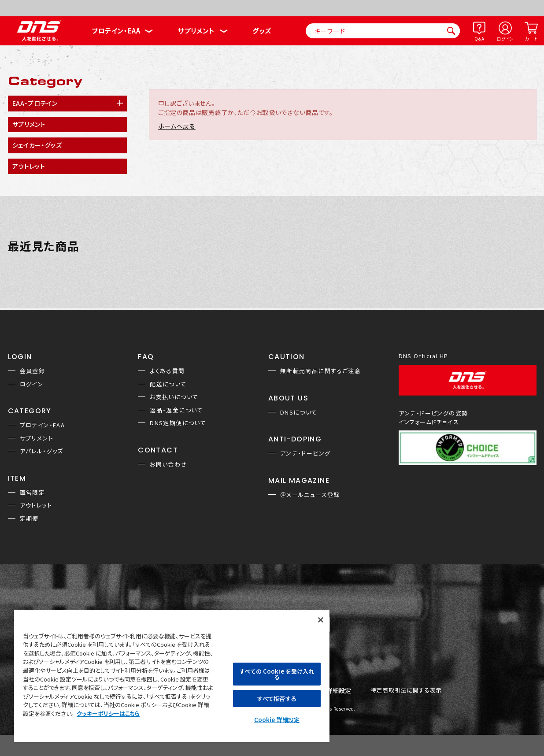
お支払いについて (174, 397)
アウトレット (36, 505)
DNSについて (299, 412)
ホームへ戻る (177, 126)
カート (531, 39)
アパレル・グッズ (42, 451)
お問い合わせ (168, 464)
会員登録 (33, 371)
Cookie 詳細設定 (277, 720)
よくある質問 (167, 371)
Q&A (479, 39)
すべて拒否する (277, 699)
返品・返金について (176, 410)
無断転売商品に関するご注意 (320, 371)
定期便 (29, 518)
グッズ (262, 31)
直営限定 (33, 492)
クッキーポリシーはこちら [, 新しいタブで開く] (108, 713)
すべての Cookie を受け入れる (277, 674)
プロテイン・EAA (116, 31)
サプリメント (196, 31)
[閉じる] (321, 620)
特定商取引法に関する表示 (406, 691)
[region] (172, 676)
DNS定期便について (178, 423)
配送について (168, 384)
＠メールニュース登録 (310, 495)
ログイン (505, 39)
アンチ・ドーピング (305, 453)
